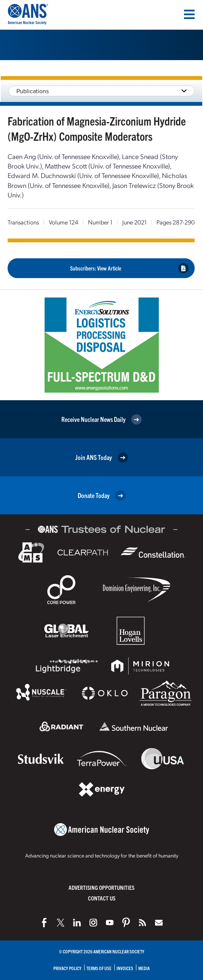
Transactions (23, 222)
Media (144, 968)
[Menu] (189, 14)
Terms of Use (99, 968)
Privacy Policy (67, 968)
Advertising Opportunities (101, 887)
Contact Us (102, 898)
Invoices (125, 968)
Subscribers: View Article (129, 268)
